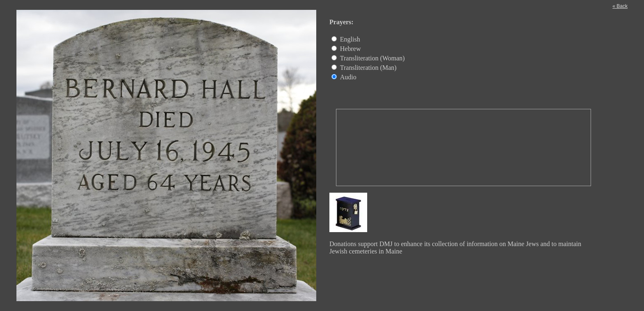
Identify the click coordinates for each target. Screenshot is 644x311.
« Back (620, 6)
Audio (348, 77)
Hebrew (351, 49)
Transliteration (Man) (368, 68)
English (350, 39)
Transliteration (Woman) (373, 58)
